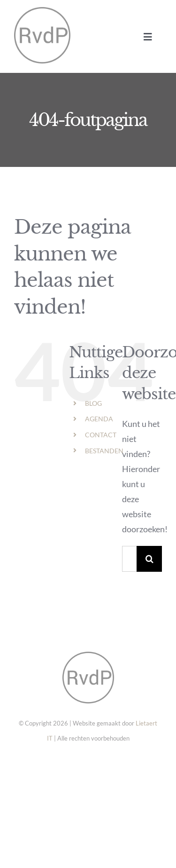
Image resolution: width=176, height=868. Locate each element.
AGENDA (99, 419)
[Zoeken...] (129, 559)
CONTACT (101, 435)
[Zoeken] (149, 559)
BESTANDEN (104, 451)
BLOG (93, 403)
